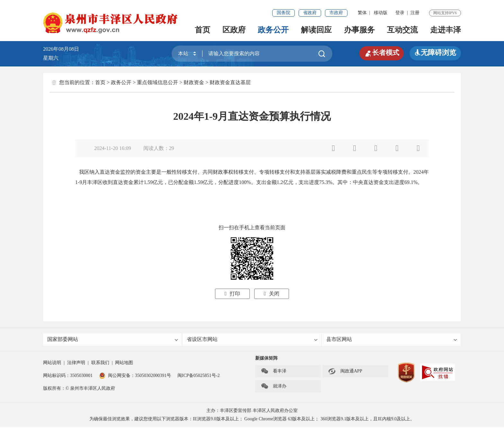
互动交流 (402, 30)
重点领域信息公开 (157, 82)
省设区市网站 (252, 340)
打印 (232, 294)
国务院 (283, 13)
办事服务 (359, 30)
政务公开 (273, 30)
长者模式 (381, 53)
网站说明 (52, 364)
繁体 (362, 13)
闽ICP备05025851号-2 (198, 376)
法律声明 (76, 364)
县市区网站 (392, 340)
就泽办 (274, 387)
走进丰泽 (446, 30)
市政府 (336, 13)
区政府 (234, 30)
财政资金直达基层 (230, 82)
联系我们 (100, 364)
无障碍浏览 (435, 52)
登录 (400, 13)
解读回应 (316, 30)
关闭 (272, 294)
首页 (203, 30)
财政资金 (194, 82)
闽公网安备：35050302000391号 (135, 376)
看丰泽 (274, 372)
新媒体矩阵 (266, 359)
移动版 (381, 13)
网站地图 (124, 364)
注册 (415, 13)
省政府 (310, 13)
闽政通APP (345, 372)
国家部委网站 (113, 340)
